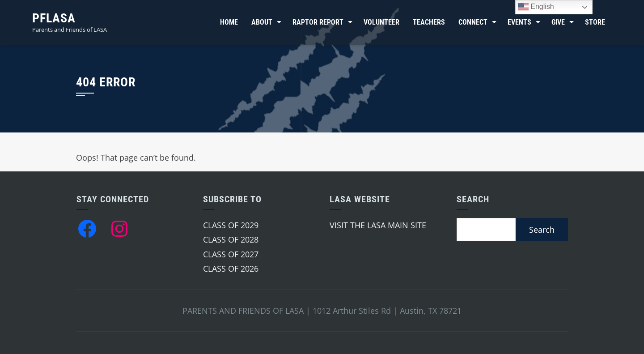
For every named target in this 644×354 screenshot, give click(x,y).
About (262, 22)
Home (229, 22)
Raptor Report (318, 22)
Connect (473, 22)
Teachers (429, 22)
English (536, 7)
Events (519, 22)
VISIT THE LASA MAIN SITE (378, 225)
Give (558, 22)
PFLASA (54, 18)
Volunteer (381, 22)
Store (595, 22)
